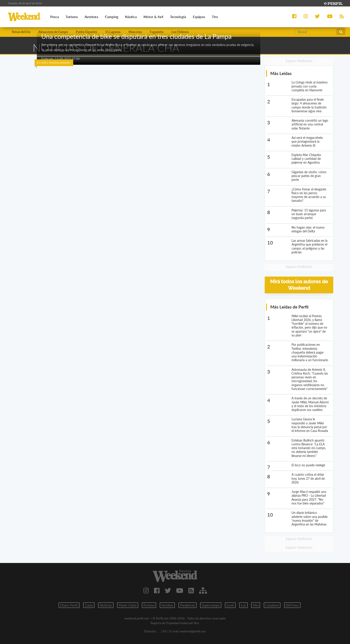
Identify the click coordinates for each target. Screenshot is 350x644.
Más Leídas (281, 73)
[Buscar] (316, 32)
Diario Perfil (69, 605)
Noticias (106, 605)
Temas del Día (21, 32)
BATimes (292, 605)
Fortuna (149, 605)
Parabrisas (187, 605)
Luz (243, 605)
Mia (256, 605)
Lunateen (272, 605)
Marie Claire (128, 605)
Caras (89, 605)
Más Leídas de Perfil (289, 307)
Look (230, 605)
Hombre (167, 605)
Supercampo (211, 605)
